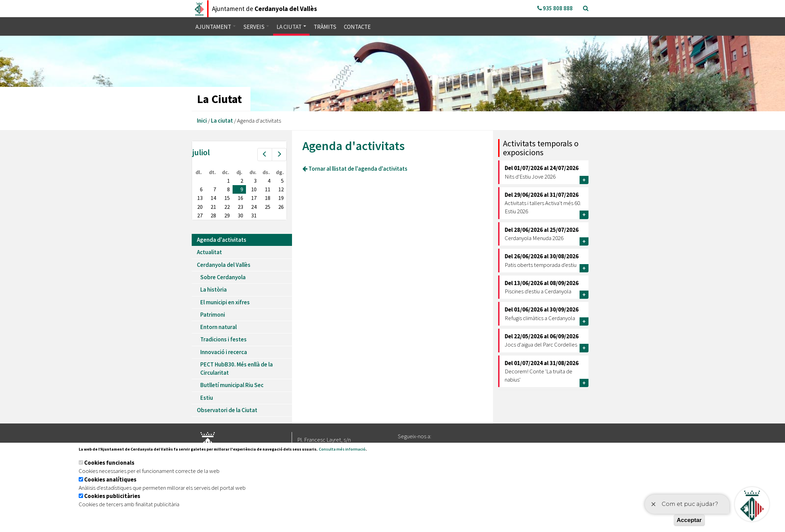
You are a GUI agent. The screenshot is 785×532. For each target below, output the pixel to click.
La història (214, 290)
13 (200, 198)
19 (281, 198)
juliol (201, 152)
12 (281, 189)
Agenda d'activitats (222, 240)
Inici (202, 121)
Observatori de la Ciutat (227, 410)
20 (200, 207)
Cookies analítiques (110, 479)
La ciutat (291, 27)
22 (227, 207)
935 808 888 (555, 8)
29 (227, 215)
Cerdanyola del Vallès (224, 265)
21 (213, 207)
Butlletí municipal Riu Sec (232, 385)
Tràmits (325, 27)
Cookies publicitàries (112, 496)
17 (254, 198)
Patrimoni (213, 315)
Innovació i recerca (224, 352)
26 (281, 207)
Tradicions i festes (223, 339)
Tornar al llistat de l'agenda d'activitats (355, 169)
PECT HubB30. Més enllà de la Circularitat (237, 369)
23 (240, 207)
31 (254, 215)
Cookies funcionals (109, 463)
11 (268, 189)
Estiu (207, 398)
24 (254, 207)
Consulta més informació (342, 449)
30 (240, 215)
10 (254, 189)
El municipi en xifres (225, 302)
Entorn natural (218, 327)
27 (200, 215)
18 (268, 198)
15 (227, 198)
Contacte (357, 27)
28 (213, 215)
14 (213, 198)
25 (268, 207)
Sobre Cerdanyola (223, 277)
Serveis (256, 27)
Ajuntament (216, 27)
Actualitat (209, 252)
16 (240, 198)
